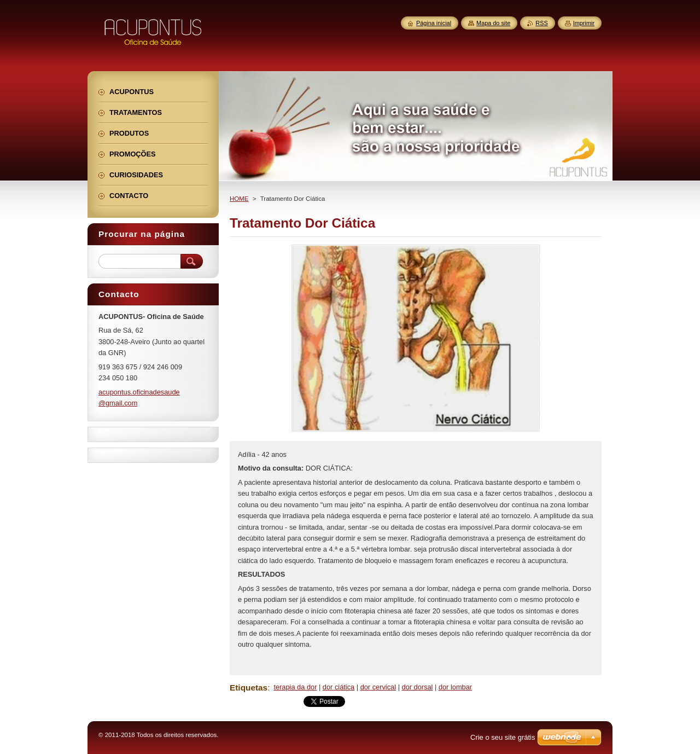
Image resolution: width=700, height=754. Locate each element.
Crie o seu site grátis (503, 737)
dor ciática (339, 687)
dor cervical (378, 687)
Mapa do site (493, 23)
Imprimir (584, 23)
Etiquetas (249, 688)
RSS (541, 23)
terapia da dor (295, 687)
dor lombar (455, 687)
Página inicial (434, 23)
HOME (239, 199)
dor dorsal (418, 687)
